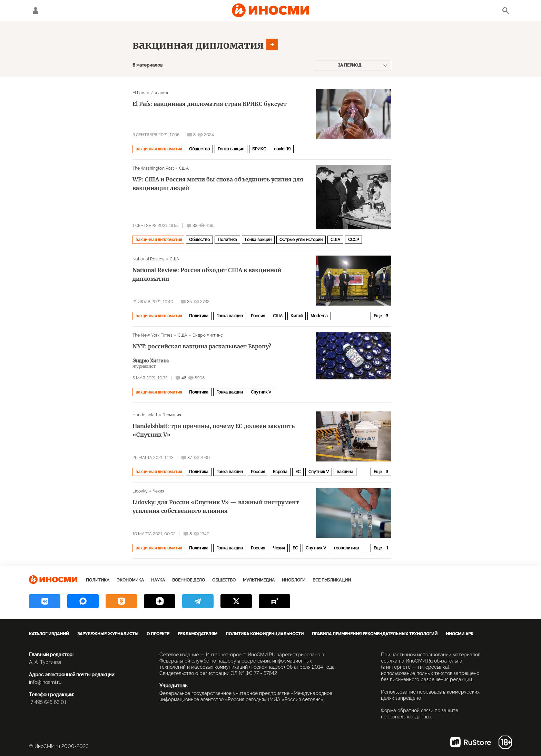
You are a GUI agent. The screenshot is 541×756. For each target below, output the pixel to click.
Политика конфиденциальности (265, 634)
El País (139, 93)
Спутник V (261, 392)
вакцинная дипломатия (198, 45)
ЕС (298, 472)
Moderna (319, 316)
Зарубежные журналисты (108, 634)
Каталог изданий (49, 634)
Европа (280, 472)
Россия (258, 316)
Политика (227, 240)
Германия (172, 415)
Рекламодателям (198, 634)
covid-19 (282, 149)
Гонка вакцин (231, 149)
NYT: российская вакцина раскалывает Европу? (202, 346)
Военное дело (189, 580)
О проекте (158, 634)
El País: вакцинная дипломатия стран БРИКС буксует (210, 104)
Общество (199, 149)
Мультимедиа (259, 580)
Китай (297, 316)
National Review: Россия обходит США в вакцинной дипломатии (207, 274)
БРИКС (259, 149)
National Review (149, 259)
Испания (159, 93)
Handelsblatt (145, 415)
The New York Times (153, 335)
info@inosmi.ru (45, 682)
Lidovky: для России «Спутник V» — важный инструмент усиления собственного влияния (216, 506)
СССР (353, 240)
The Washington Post (153, 168)
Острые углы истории (301, 240)
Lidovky (140, 491)
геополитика (347, 548)
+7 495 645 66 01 (48, 702)
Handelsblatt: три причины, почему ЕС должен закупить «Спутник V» (214, 430)
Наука (158, 580)
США (184, 168)
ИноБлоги (294, 580)
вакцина (345, 472)
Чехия (159, 491)
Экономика (130, 580)
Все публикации (332, 580)
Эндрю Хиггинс (208, 335)
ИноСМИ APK (460, 634)
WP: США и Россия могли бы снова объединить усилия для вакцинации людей (218, 184)
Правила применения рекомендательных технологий (375, 634)
